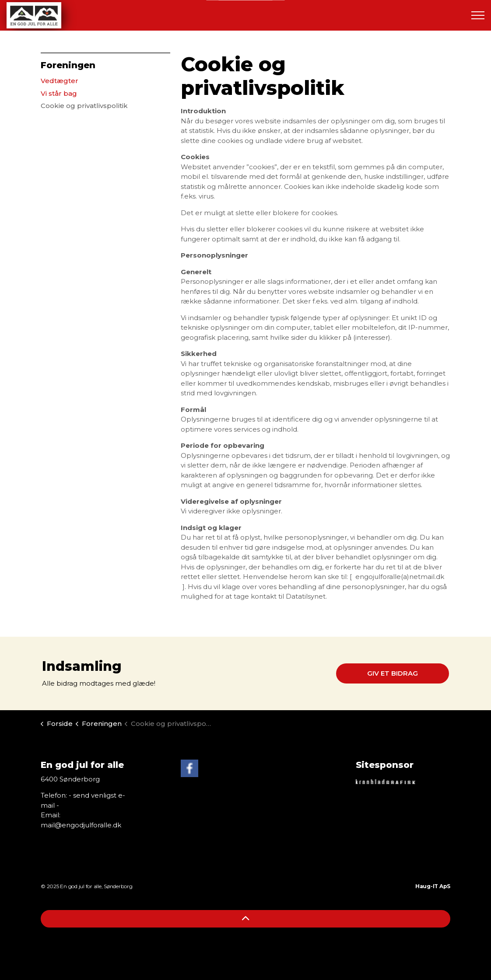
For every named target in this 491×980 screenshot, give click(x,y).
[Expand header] (478, 15)
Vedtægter (60, 81)
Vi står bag (59, 93)
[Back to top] (245, 919)
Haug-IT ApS (433, 886)
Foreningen (68, 65)
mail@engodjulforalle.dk (81, 825)
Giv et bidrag (393, 674)
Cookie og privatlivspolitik (84, 106)
